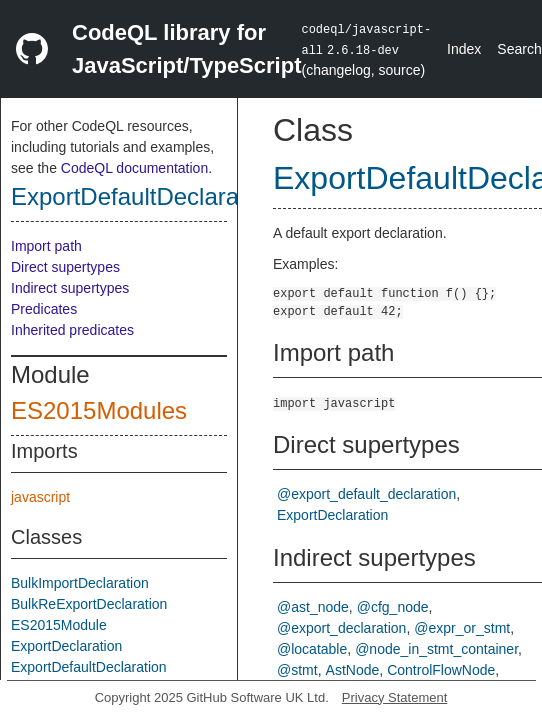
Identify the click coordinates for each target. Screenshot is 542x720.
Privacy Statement (395, 697)
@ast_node (313, 607)
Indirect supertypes (70, 288)
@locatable (312, 649)
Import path (46, 246)
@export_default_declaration (366, 494)
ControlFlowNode (441, 670)
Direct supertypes (65, 267)
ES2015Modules (99, 410)
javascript (40, 497)
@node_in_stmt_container (436, 649)
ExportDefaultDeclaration (144, 196)
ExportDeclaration (66, 646)
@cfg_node (393, 607)
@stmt (297, 670)
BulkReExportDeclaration (89, 604)
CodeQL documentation (134, 168)
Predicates (44, 309)
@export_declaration (341, 628)
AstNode (353, 670)
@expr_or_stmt (462, 628)
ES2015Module (59, 625)
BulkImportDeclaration (80, 583)
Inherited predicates (72, 330)
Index (464, 49)
